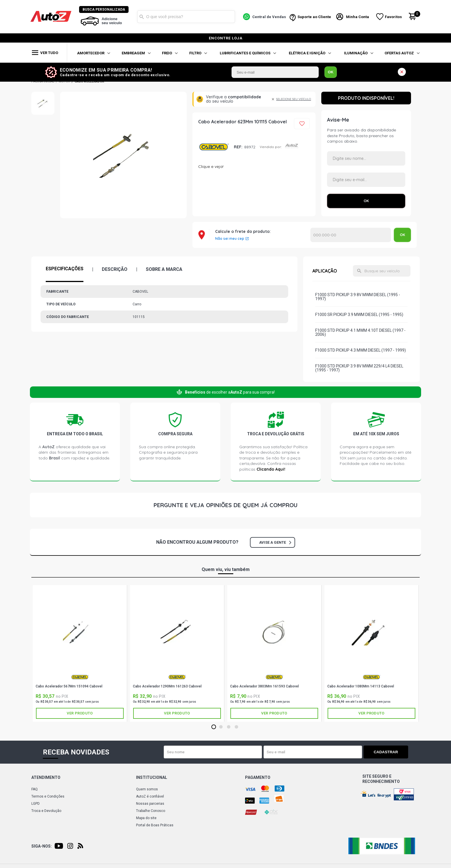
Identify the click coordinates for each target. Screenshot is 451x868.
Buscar (142, 17)
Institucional (152, 777)
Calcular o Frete (351, 235)
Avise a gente (275, 542)
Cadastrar (388, 752)
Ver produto (80, 713)
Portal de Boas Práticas (155, 825)
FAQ (35, 789)
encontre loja (226, 38)
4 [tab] (236, 727)
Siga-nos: (42, 846)
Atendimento (46, 777)
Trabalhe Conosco (151, 811)
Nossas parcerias (150, 804)
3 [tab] (229, 727)
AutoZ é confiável (150, 796)
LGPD (36, 804)
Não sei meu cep (230, 239)
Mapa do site (146, 818)
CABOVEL (214, 147)
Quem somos (147, 789)
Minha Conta (358, 17)
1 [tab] (214, 727)
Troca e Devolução (46, 811)
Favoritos (394, 17)
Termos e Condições (48, 796)
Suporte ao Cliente (314, 17)
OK (331, 72)
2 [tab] (221, 727)
